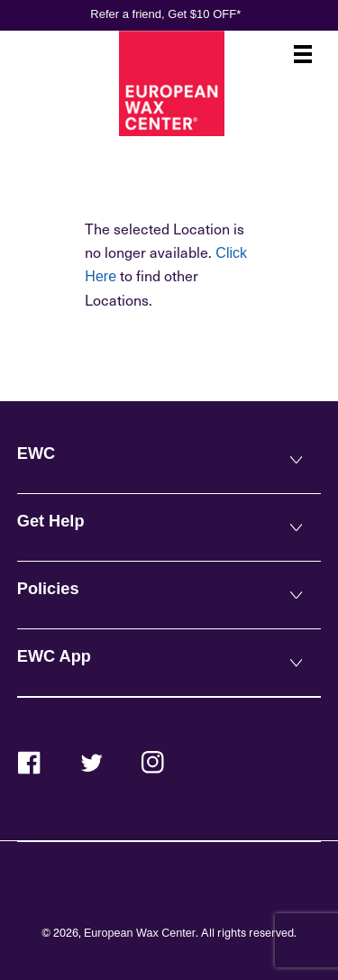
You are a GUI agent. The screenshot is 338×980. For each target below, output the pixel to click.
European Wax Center (140, 933)
